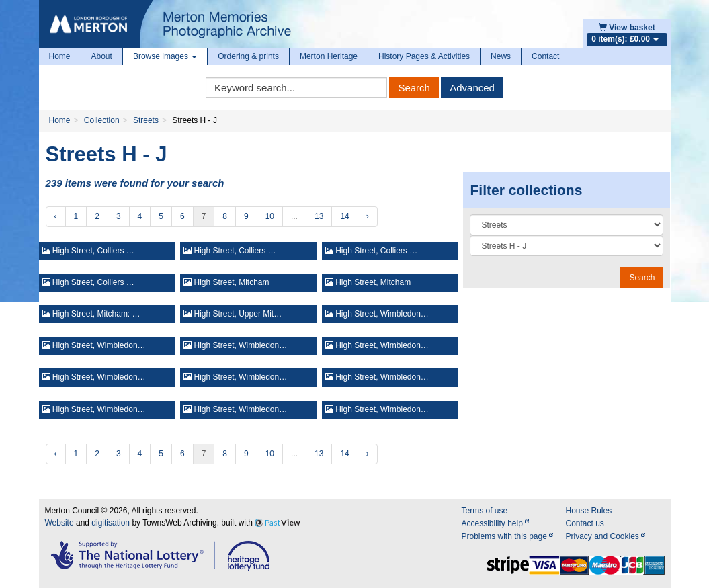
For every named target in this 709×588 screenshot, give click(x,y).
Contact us (584, 523)
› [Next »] (368, 216)
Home (60, 56)
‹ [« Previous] (56, 216)
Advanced (472, 88)
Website (59, 523)
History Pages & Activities (424, 56)
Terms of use (484, 511)
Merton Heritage (329, 56)
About (102, 56)
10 (270, 216)
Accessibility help (495, 523)
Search (414, 88)
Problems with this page (507, 536)
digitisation (111, 523)
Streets (146, 120)
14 (344, 216)
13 (319, 216)
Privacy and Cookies (605, 536)
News (501, 56)
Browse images (165, 56)
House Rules (588, 511)
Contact (545, 56)
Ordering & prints (248, 56)
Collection (102, 120)
